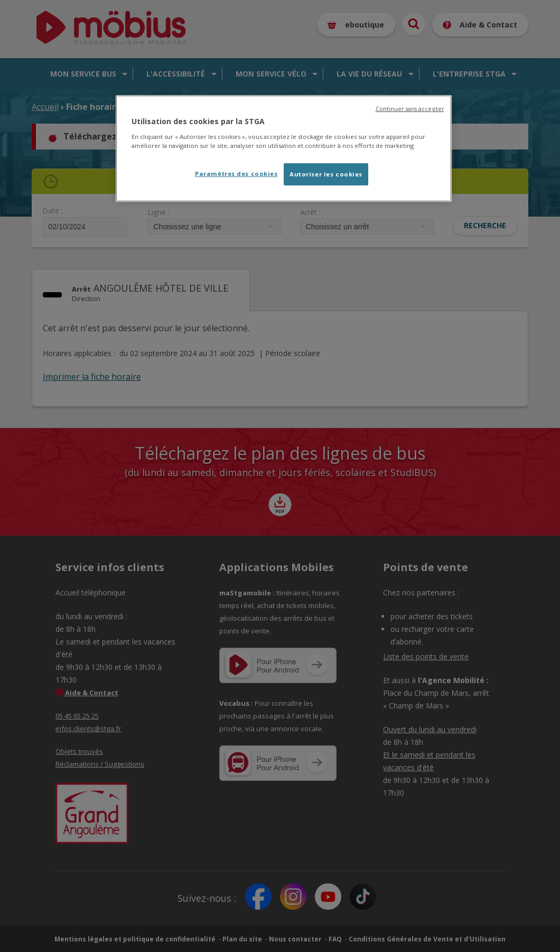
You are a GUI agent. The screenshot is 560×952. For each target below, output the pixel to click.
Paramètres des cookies (236, 174)
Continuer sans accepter (410, 109)
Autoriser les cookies (326, 174)
